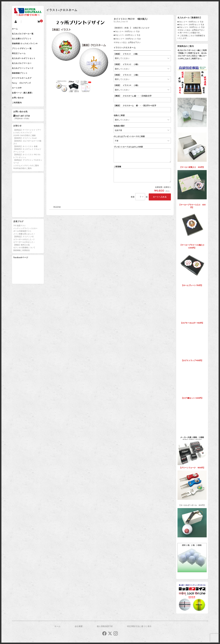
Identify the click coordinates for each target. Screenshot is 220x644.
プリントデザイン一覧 (25, 53)
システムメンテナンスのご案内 (26, 181)
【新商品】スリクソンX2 (24, 252)
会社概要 (79, 626)
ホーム (18, 29)
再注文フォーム (22, 59)
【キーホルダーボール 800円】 (192, 488)
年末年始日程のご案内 (22, 184)
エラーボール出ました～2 (24, 255)
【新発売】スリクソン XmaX (25, 154)
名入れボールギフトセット (27, 65)
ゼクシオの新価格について (24, 263)
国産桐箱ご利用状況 (22, 266)
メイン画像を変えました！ (24, 250)
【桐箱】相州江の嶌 (22, 261)
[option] (80, 48)
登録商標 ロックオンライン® (27, 47)
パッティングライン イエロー (25, 244)
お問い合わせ (21, 112)
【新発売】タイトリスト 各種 (25, 162)
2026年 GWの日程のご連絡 (24, 151)
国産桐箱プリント (23, 82)
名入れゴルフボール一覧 (26, 35)
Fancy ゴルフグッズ (24, 94)
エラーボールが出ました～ (24, 258)
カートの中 (20, 100)
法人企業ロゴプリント (25, 41)
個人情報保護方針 (105, 626)
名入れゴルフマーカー (25, 71)
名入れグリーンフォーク (26, 77)
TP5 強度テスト (20, 241)
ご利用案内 (20, 118)
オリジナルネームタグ (25, 88)
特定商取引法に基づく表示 (139, 626)
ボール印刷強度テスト (22, 247)
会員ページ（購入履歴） (26, 106)
